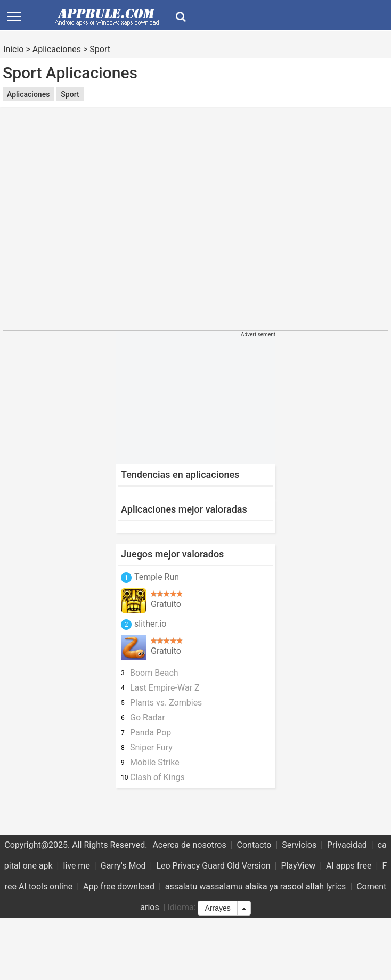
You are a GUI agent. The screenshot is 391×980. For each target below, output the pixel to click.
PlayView (299, 866)
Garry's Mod (123, 866)
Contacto (254, 845)
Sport (100, 49)
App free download (119, 886)
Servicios (299, 845)
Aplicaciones (57, 49)
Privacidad (347, 845)
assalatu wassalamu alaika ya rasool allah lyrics (256, 886)
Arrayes (217, 908)
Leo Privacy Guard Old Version (213, 866)
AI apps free (349, 866)
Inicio (13, 49)
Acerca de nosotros (189, 845)
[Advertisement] (100, 225)
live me (76, 866)
